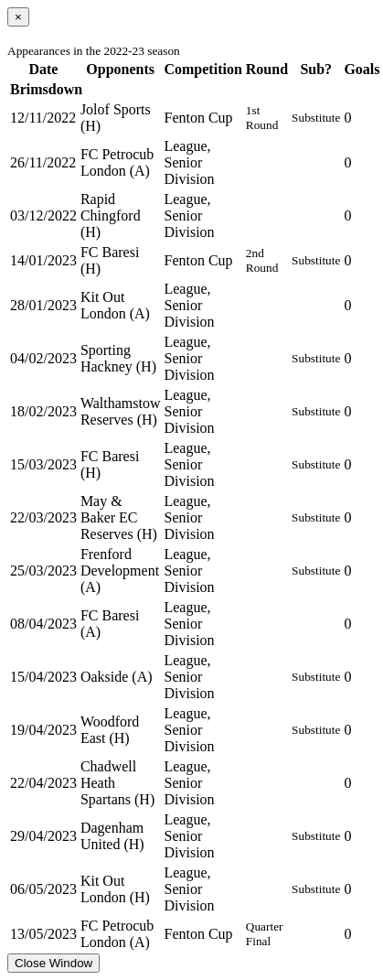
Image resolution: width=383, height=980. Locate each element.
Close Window (53, 963)
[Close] (18, 17)
